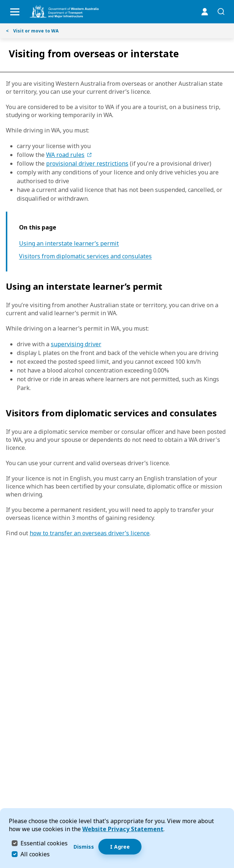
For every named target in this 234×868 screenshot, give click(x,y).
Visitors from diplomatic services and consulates (85, 256)
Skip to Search (2, 2)
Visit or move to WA (32, 31)
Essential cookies (44, 843)
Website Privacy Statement (123, 829)
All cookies (35, 854)
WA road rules (65, 155)
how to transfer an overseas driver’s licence (90, 533)
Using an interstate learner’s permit (69, 244)
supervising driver (76, 344)
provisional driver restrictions (87, 163)
